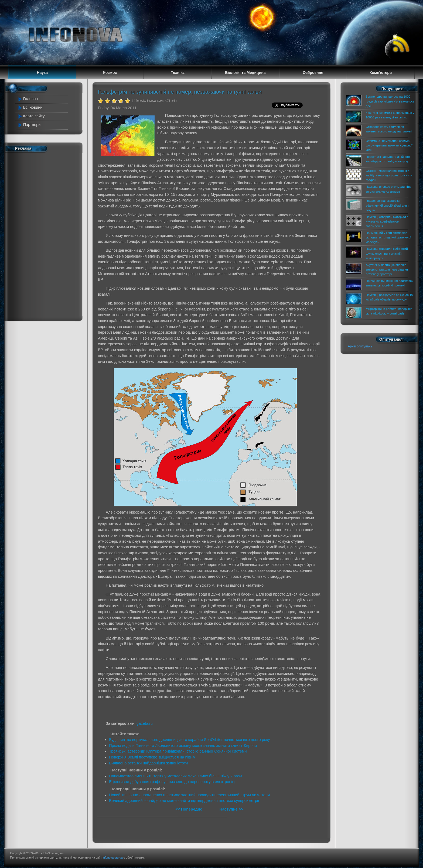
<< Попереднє (189, 809)
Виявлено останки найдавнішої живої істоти (148, 763)
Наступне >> (231, 809)
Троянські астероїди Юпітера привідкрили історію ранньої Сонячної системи (178, 751)
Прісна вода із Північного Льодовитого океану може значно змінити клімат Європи (183, 746)
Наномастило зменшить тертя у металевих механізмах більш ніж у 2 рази (175, 776)
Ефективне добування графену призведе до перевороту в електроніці (172, 782)
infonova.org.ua (112, 857)
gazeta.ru (145, 723)
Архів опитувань (360, 346)
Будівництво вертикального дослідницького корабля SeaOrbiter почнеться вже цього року (189, 740)
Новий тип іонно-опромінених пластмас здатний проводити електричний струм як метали (189, 795)
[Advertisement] (42, 235)
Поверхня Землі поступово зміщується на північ (152, 757)
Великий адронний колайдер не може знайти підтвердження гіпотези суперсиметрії (184, 801)
